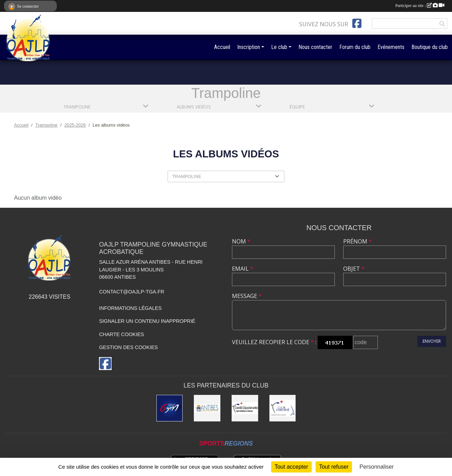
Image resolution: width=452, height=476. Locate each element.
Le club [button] (279, 47)
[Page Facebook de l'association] (357, 23)
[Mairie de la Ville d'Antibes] (207, 408)
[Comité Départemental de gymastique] (245, 408)
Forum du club (355, 47)
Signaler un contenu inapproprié (147, 321)
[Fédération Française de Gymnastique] (170, 408)
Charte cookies (121, 334)
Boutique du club (430, 47)
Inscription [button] (249, 47)
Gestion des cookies (128, 347)
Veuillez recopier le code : (274, 342)
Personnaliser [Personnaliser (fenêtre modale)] (377, 467)
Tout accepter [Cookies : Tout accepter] (291, 467)
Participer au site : (420, 6)
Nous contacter (315, 47)
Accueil (222, 47)
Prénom (358, 241)
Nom (241, 241)
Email (243, 269)
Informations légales (130, 308)
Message (247, 296)
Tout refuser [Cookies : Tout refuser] (334, 467)
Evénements (391, 47)
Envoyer (432, 341)
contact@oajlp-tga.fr (132, 292)
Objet (354, 269)
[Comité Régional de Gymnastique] (283, 408)
